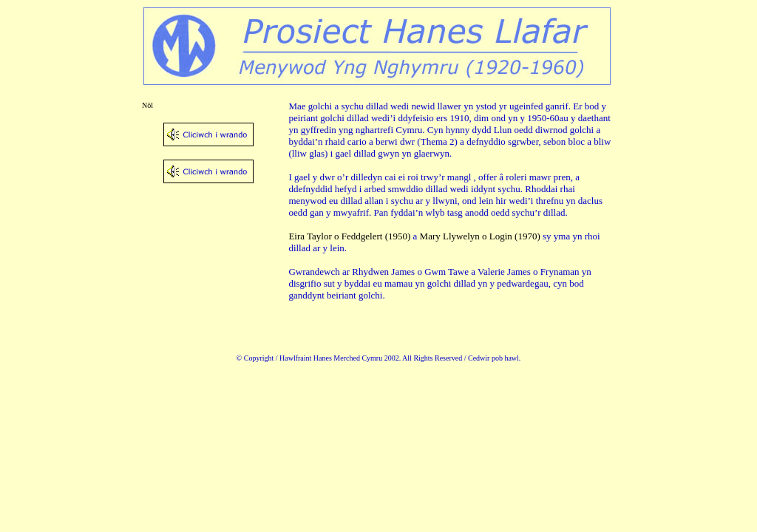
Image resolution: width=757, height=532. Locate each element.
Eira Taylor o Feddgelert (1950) (349, 236)
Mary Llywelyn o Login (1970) (480, 236)
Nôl (147, 105)
